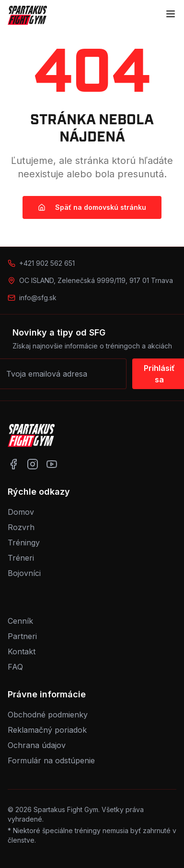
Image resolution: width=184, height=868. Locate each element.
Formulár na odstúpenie (51, 760)
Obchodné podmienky (48, 715)
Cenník (20, 621)
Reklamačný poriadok (47, 730)
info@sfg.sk (38, 298)
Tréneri (21, 558)
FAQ (15, 667)
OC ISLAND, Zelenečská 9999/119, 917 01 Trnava (96, 280)
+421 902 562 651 (47, 263)
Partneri (22, 636)
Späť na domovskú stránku (92, 207)
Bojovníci (24, 573)
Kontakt (22, 651)
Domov (21, 512)
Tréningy (24, 542)
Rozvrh (21, 527)
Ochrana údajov (37, 745)
